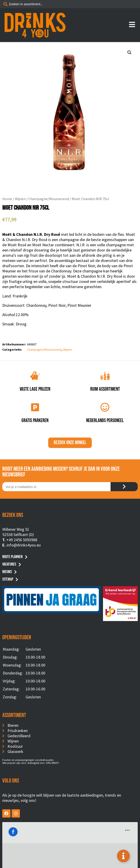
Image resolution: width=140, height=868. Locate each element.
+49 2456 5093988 (22, 540)
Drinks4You (21, 829)
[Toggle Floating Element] (123, 856)
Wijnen (20, 199)
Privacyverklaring (70, 857)
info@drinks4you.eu (24, 545)
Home (7, 199)
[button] (129, 53)
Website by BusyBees (70, 863)
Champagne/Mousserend (49, 199)
